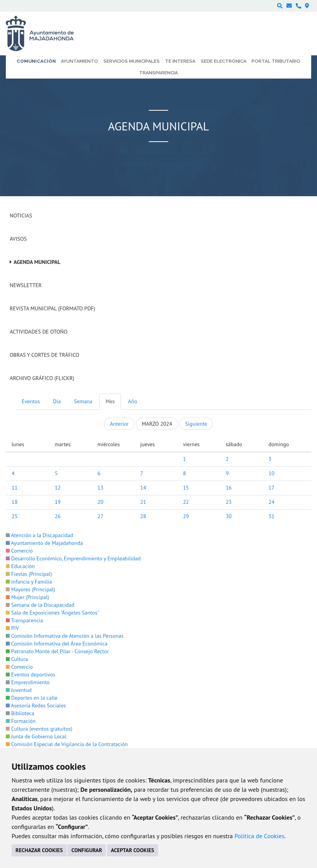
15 (186, 488)
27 (101, 516)
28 (143, 516)
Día (57, 401)
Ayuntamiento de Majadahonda (44, 543)
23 (228, 502)
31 (271, 516)
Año (132, 401)
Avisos (18, 239)
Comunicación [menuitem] (36, 61)
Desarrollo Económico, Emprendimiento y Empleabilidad (73, 558)
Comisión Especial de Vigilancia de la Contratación (67, 744)
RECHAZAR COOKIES (39, 850)
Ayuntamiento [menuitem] (79, 61)
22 (186, 502)
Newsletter (26, 285)
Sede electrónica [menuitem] (224, 61)
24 (271, 502)
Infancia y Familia (29, 582)
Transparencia (24, 620)
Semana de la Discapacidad (40, 605)
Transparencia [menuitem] (158, 73)
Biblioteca (20, 713)
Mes (110, 401)
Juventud (19, 690)
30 (228, 516)
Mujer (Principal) (28, 597)
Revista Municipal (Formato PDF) (53, 308)
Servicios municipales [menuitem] (132, 61)
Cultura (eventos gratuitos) (39, 729)
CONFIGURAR (87, 850)
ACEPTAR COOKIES (133, 850)
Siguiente (196, 424)
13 (101, 488)
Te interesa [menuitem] (180, 61)
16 (228, 488)
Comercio (19, 551)
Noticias (21, 216)
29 (186, 516)
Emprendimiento (28, 682)
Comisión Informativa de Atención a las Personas (65, 636)
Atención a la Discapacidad (40, 535)
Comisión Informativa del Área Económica (57, 644)
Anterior (119, 424)
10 (271, 473)
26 (58, 516)
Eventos (31, 401)
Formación (21, 721)
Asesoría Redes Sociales (36, 705)
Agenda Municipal (37, 262)
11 (15, 488)
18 (15, 502)
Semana (83, 401)
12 (58, 488)
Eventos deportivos (31, 675)
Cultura (17, 659)
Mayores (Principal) (30, 589)
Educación (20, 566)
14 (143, 488)
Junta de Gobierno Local (36, 736)
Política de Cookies (259, 836)
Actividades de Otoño (39, 332)
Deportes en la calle (32, 698)
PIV (12, 628)
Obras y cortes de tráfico (44, 355)
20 (101, 502)
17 (271, 488)
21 (143, 502)
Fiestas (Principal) (29, 574)
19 (58, 502)
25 (15, 516)
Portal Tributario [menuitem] (276, 61)
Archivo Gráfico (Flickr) (42, 378)
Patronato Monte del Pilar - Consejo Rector (57, 651)
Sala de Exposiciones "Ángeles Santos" (53, 613)
